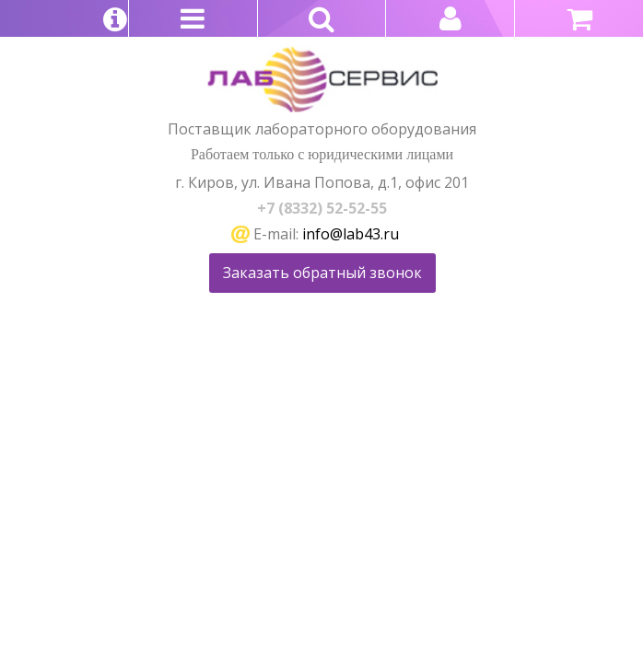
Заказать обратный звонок (322, 273)
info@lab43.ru (351, 234)
